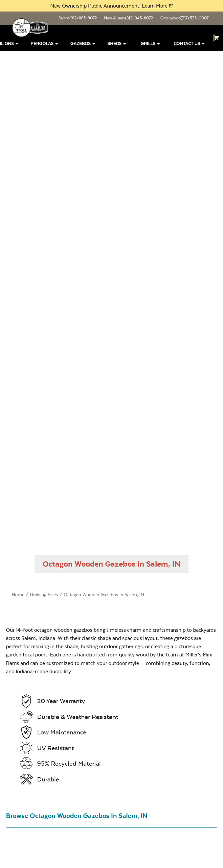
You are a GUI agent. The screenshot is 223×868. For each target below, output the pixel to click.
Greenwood (184, 18)
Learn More (155, 6)
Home (18, 595)
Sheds (117, 44)
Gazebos (83, 44)
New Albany (129, 18)
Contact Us (190, 44)
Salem (78, 18)
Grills (151, 44)
